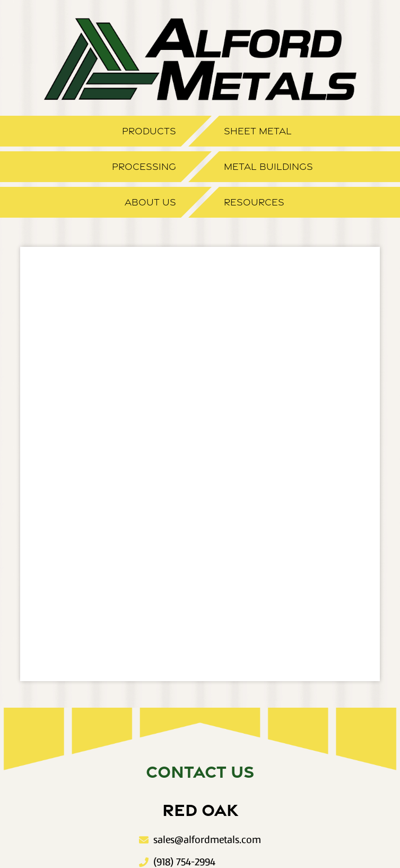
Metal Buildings (268, 167)
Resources (254, 202)
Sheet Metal (258, 131)
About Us (150, 202)
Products (149, 131)
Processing (144, 167)
